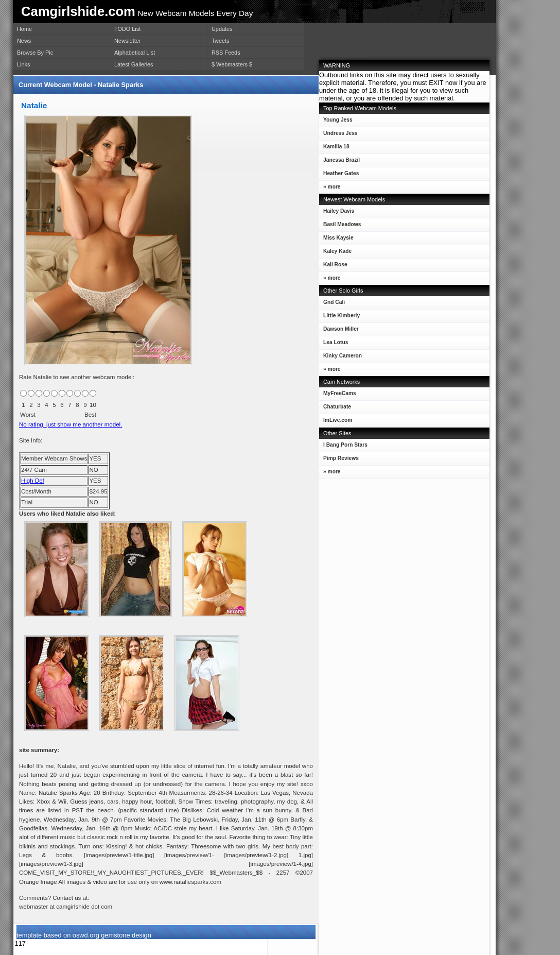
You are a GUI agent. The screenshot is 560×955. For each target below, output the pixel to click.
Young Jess (336, 122)
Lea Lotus (334, 344)
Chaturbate (337, 407)
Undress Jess (338, 135)
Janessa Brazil (339, 162)
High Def (33, 481)
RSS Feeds (226, 53)
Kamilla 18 (334, 149)
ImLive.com (338, 420)
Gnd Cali (332, 304)
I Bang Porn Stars (345, 445)
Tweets (220, 41)
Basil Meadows (340, 226)
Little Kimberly (339, 318)
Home (24, 29)
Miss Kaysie (336, 240)
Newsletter (127, 41)
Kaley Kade (335, 253)
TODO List (127, 29)
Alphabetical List (135, 53)
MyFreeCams (340, 393)
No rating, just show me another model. (71, 424)
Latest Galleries (134, 64)
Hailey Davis (337, 213)
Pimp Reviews (341, 458)
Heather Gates (339, 175)
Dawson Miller (339, 331)
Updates (222, 29)
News (24, 41)
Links (23, 64)
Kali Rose (333, 267)
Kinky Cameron (340, 358)
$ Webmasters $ (232, 64)
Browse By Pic (35, 53)
